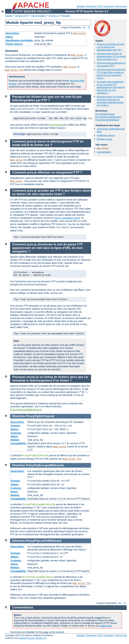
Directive (19, 416)
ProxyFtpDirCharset (105, 114)
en (84, 27)
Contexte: (16, 433)
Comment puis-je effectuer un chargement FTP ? (111, 64)
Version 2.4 (54, 16)
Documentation (39, 16)
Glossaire (109, 6)
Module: (15, 440)
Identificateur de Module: (20, 40)
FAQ (100, 6)
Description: (13, 33)
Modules (81, 6)
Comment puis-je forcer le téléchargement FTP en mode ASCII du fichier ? (111, 56)
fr (89, 27)
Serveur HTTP (22, 16)
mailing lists (106, 626)
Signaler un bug (104, 139)
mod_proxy (79, 33)
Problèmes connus (106, 135)
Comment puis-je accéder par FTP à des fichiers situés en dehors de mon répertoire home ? (111, 74)
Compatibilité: (19, 443)
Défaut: (15, 429)
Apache (9, 16)
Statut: (9, 37)
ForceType (56, 125)
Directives (91, 6)
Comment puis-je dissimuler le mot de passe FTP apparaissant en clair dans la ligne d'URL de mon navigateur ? (111, 87)
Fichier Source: (14, 44)
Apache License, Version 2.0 (33, 638)
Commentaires (104, 152)
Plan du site (121, 6)
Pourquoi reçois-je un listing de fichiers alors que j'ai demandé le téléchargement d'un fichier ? (110, 101)
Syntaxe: (16, 426)
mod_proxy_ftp (14, 70)
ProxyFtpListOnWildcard (107, 120)
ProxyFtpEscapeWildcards (108, 117)
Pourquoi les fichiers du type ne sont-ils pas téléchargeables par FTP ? (110, 47)
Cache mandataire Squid (67, 218)
